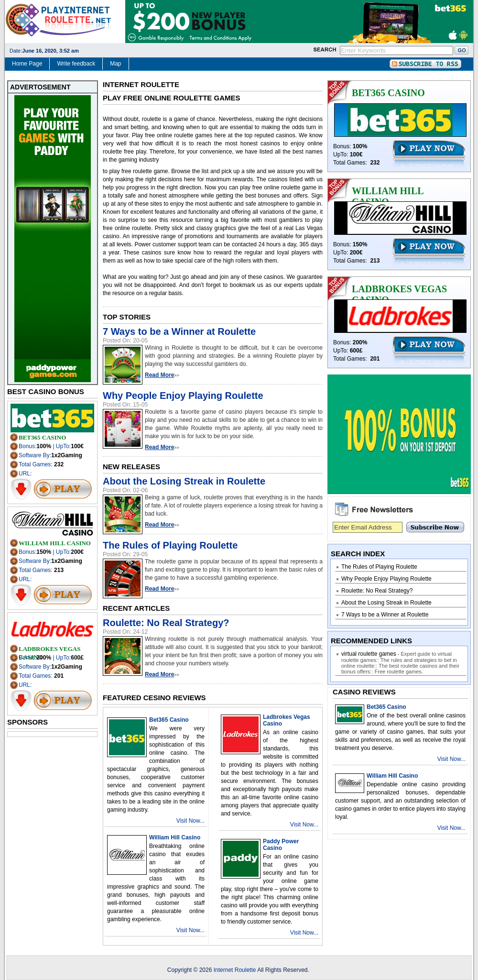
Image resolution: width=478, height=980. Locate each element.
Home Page (27, 64)
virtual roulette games (369, 654)
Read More (159, 375)
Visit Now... (190, 821)
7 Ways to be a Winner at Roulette (179, 331)
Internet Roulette (235, 970)
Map (115, 64)
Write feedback (76, 64)
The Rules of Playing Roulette (170, 545)
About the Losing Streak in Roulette (184, 481)
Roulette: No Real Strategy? (166, 623)
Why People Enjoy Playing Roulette (183, 396)
